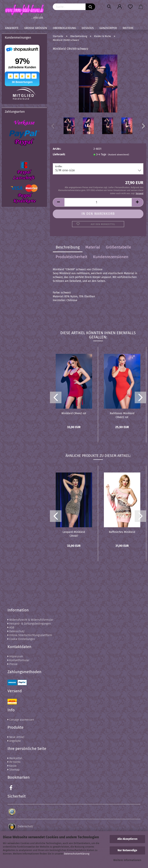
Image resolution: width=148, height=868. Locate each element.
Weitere (128, 28)
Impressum (15, 656)
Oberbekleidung (64, 28)
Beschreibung (68, 247)
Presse (13, 664)
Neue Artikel (16, 737)
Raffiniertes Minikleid (122, 532)
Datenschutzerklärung (77, 854)
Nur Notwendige (127, 850)
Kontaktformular (18, 660)
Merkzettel (15, 758)
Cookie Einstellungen (21, 639)
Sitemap (13, 770)
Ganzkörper (108, 28)
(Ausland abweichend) (119, 155)
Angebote (12, 28)
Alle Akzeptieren (127, 839)
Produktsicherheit (71, 257)
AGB (11, 628)
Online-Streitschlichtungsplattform (30, 635)
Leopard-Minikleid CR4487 (74, 534)
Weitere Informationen (127, 860)
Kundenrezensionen (111, 257)
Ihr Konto (14, 762)
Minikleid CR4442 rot (74, 413)
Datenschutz (16, 631)
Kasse (12, 766)
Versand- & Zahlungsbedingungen (29, 624)
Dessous (88, 28)
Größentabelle (118, 247)
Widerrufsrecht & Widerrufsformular (30, 620)
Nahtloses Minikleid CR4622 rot (122, 415)
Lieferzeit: (59, 154)
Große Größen (36, 28)
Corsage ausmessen (21, 720)
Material (93, 247)
